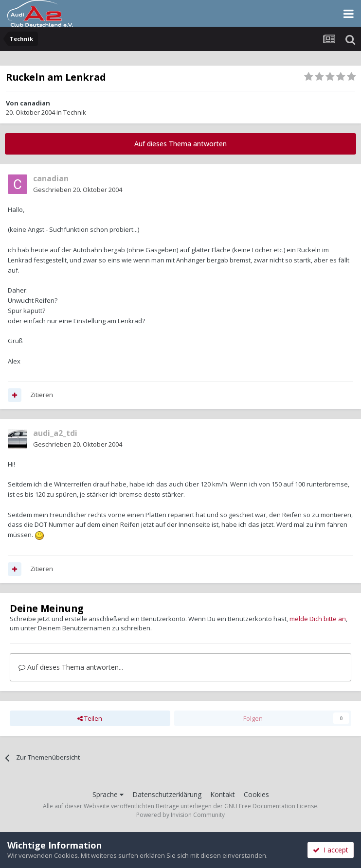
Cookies (256, 794)
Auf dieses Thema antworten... (71, 667)
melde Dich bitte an (318, 619)
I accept (331, 850)
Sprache (108, 794)
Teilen (90, 718)
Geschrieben (78, 190)
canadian (35, 103)
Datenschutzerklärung (167, 794)
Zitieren (42, 395)
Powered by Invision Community (180, 815)
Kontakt (223, 794)
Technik (75, 112)
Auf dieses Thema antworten (180, 144)
